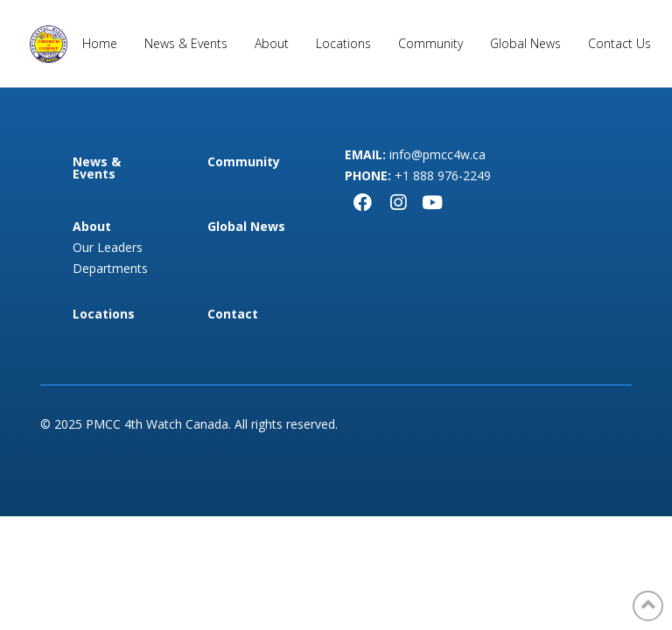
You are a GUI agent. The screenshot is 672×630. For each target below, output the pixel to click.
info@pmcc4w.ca (437, 154)
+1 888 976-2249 (443, 175)
